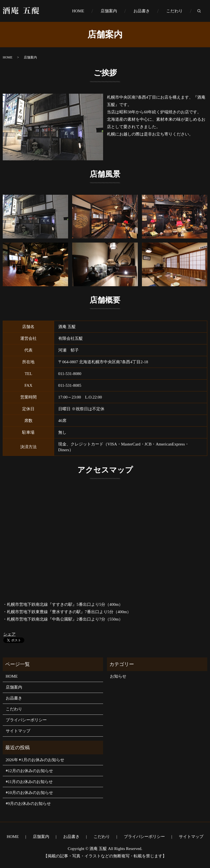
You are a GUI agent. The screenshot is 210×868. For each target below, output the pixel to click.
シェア (9, 634)
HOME (78, 11)
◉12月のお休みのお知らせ (29, 771)
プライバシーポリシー (26, 720)
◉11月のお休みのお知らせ (29, 782)
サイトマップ (18, 731)
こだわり (174, 11)
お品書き (142, 11)
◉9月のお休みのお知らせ (28, 804)
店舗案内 (109, 11)
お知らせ (118, 676)
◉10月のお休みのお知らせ (29, 793)
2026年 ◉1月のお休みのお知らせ (35, 760)
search (203, 11)
